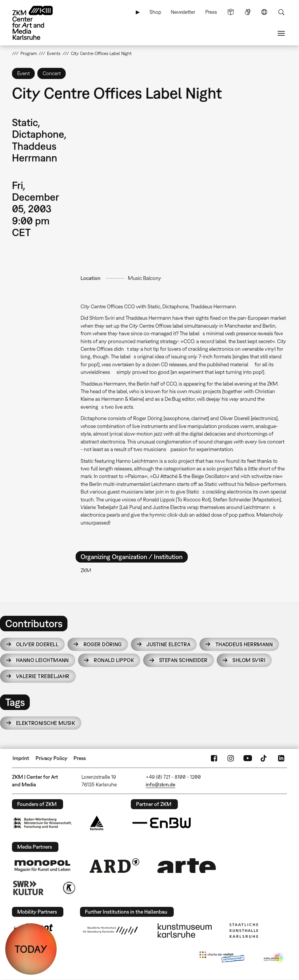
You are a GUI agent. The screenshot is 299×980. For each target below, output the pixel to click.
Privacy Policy (52, 758)
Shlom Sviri (249, 660)
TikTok (264, 758)
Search (281, 12)
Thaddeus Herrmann (244, 644)
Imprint (21, 758)
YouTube (248, 758)
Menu (281, 33)
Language (264, 12)
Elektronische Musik (46, 723)
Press (211, 12)
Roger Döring (103, 644)
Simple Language (231, 12)
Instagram (231, 758)
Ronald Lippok (114, 660)
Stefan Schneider (183, 660)
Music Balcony (145, 278)
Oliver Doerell (37, 644)
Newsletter (183, 12)
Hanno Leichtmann (42, 660)
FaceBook (214, 758)
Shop (155, 12)
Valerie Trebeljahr (43, 676)
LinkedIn (281, 758)
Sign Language (248, 12)
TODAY (31, 949)
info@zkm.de (160, 784)
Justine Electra (168, 644)
